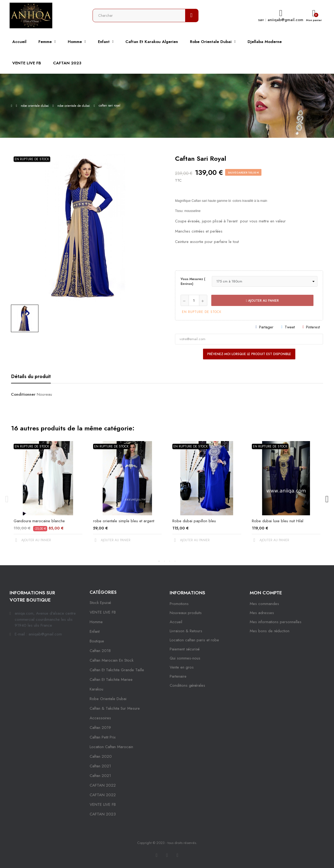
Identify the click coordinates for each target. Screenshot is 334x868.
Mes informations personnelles (276, 622)
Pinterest (313, 327)
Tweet (290, 327)
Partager (266, 327)
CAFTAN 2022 (103, 785)
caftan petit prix (103, 737)
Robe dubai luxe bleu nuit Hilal (278, 521)
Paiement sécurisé (185, 649)
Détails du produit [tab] (31, 376)
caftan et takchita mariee (111, 680)
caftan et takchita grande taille (117, 670)
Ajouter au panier (262, 301)
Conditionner (23, 394)
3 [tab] (170, 561)
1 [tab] (159, 561)
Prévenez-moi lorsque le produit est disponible (249, 354)
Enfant (95, 631)
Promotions (179, 604)
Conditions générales (187, 685)
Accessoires (100, 718)
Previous (7, 499)
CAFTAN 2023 (103, 814)
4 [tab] (175, 561)
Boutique (97, 641)
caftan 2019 (100, 728)
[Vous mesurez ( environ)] (265, 281)
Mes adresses (262, 613)
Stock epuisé (100, 603)
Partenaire (178, 676)
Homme (96, 622)
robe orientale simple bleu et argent (124, 521)
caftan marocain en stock (112, 660)
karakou (96, 689)
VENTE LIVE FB (103, 612)
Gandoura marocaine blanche (39, 521)
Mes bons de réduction (270, 631)
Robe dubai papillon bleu (194, 521)
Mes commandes (264, 604)
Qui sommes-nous (185, 658)
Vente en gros (182, 667)
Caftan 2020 (101, 756)
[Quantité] (194, 300)
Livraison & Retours (186, 631)
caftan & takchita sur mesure (115, 708)
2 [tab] (164, 561)
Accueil (176, 622)
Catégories (103, 592)
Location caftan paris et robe (194, 640)
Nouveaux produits (186, 613)
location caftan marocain (111, 747)
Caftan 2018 (100, 651)
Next (327, 499)
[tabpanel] (48, 496)
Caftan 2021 (100, 776)
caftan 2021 (100, 766)
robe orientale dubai (108, 699)
